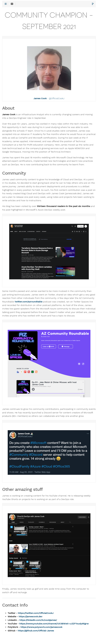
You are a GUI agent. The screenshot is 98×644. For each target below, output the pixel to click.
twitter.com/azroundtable (29, 302)
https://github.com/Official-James (36, 631)
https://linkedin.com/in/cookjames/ (38, 620)
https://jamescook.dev (31, 617)
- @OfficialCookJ (49, 98)
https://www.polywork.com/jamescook (41, 627)
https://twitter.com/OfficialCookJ (36, 613)
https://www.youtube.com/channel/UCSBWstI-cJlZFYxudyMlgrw (54, 624)
